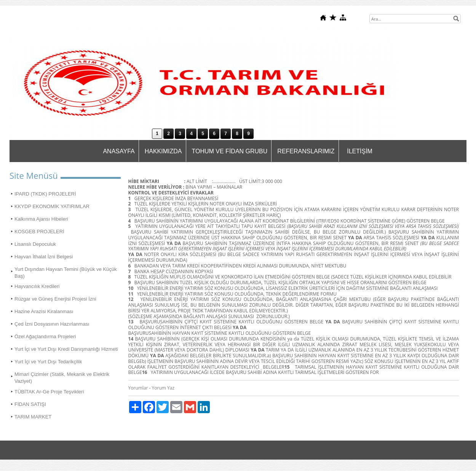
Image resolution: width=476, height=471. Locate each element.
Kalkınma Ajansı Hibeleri (41, 219)
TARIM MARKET (33, 417)
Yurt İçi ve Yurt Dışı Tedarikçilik (48, 362)
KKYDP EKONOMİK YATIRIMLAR (52, 206)
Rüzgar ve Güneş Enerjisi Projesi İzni (55, 299)
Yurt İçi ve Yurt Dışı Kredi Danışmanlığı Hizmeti (66, 349)
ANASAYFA (119, 151)
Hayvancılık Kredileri (37, 286)
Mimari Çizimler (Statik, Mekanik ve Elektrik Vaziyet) (62, 378)
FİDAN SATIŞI (30, 404)
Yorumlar (138, 388)
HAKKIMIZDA (163, 151)
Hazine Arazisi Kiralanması (44, 311)
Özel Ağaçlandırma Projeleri (45, 337)
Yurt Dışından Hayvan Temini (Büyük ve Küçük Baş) (66, 273)
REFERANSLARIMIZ (306, 151)
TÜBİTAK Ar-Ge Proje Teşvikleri (49, 392)
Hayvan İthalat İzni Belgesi (44, 257)
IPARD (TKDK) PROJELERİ (45, 194)
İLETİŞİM (360, 151)
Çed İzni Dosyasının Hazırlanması (52, 324)
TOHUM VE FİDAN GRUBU (230, 151)
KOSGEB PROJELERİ (39, 232)
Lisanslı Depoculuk (35, 244)
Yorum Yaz (163, 388)
